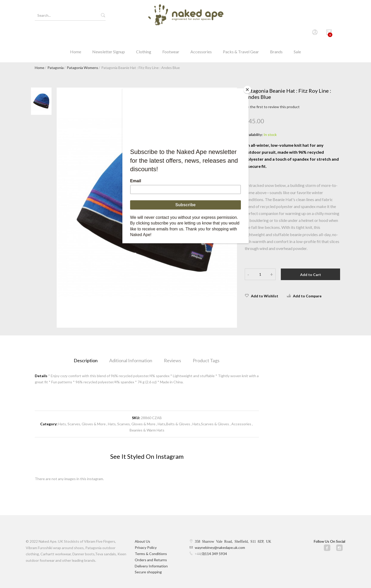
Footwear (171, 35)
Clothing (144, 35)
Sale (297, 35)
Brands (276, 35)
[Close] (247, 90)
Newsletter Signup (109, 35)
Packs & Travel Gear (241, 35)
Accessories (201, 35)
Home (76, 35)
